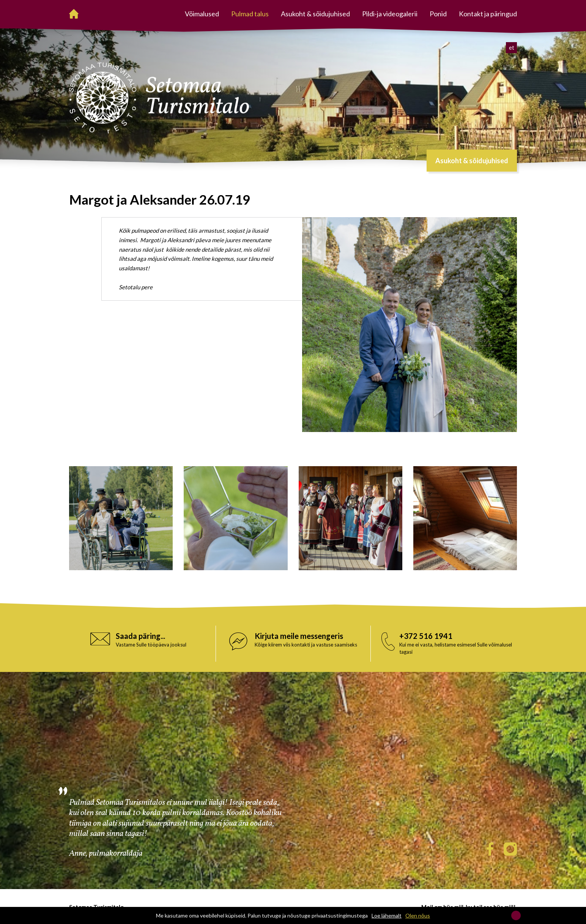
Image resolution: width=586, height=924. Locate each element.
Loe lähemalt (387, 915)
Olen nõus (418, 915)
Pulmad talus (250, 14)
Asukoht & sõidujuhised (315, 14)
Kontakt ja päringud (488, 14)
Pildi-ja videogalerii (390, 14)
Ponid (438, 14)
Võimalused (202, 14)
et (512, 47)
